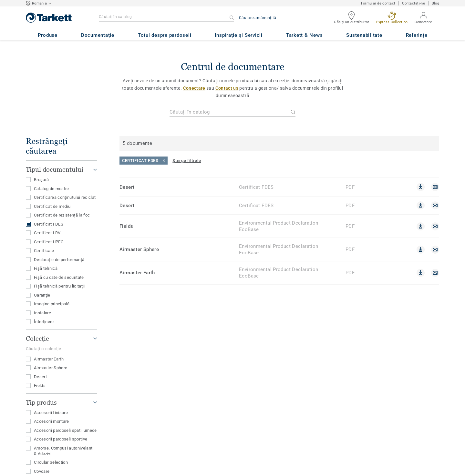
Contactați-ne (413, 3)
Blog (435, 3)
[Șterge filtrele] (187, 161)
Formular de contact (378, 3)
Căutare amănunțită (258, 18)
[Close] (144, 161)
